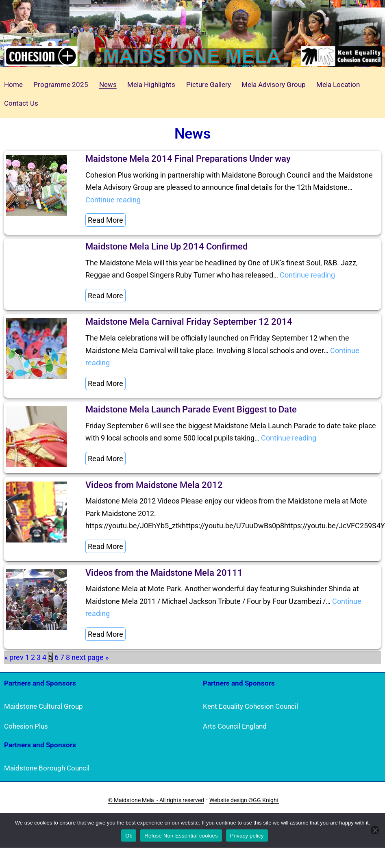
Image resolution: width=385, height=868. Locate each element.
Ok (129, 836)
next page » (90, 657)
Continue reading (113, 200)
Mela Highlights (151, 85)
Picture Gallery (209, 85)
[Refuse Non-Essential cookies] (375, 830)
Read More (105, 220)
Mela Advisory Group (274, 85)
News (108, 85)
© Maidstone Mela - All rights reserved (156, 800)
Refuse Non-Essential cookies (181, 836)
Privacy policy (247, 836)
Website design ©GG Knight (244, 800)
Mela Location (338, 85)
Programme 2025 (61, 85)
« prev (14, 657)
